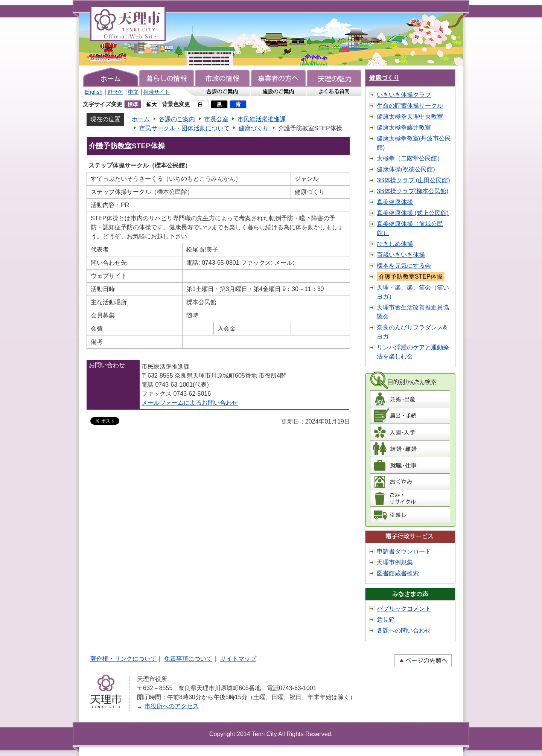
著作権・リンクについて (123, 659)
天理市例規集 (395, 562)
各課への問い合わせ (404, 630)
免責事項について (188, 659)
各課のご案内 (177, 119)
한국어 (115, 92)
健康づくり (254, 128)
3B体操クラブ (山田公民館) (413, 180)
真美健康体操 (395, 202)
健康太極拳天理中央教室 (410, 117)
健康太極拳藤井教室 (404, 127)
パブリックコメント (404, 609)
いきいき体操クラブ (404, 95)
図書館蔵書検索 (398, 573)
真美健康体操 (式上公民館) (413, 213)
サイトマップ (238, 659)
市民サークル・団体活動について (184, 128)
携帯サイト (157, 92)
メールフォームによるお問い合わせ (190, 403)
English (94, 92)
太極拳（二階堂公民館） (410, 158)
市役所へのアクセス (172, 706)
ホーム (141, 119)
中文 (133, 92)
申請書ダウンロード (404, 551)
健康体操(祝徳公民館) (406, 169)
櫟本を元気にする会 (404, 266)
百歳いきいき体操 (401, 255)
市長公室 (216, 119)
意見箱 (386, 620)
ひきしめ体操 (395, 244)
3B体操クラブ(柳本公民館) (413, 191)
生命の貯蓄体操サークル (410, 106)
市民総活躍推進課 (262, 119)
